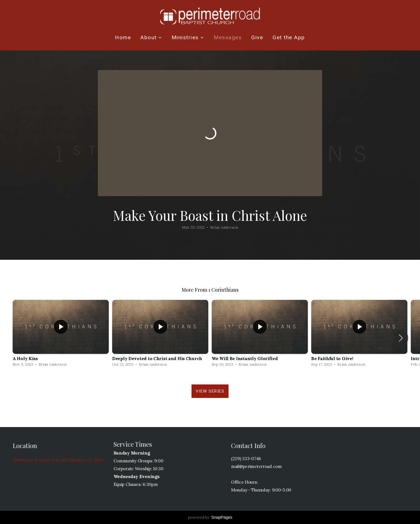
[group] (61, 335)
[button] (401, 338)
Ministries (188, 37)
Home (123, 37)
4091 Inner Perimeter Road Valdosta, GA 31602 (59, 460)
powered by (210, 517)
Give (257, 37)
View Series (210, 391)
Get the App (289, 37)
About (151, 37)
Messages (228, 37)
